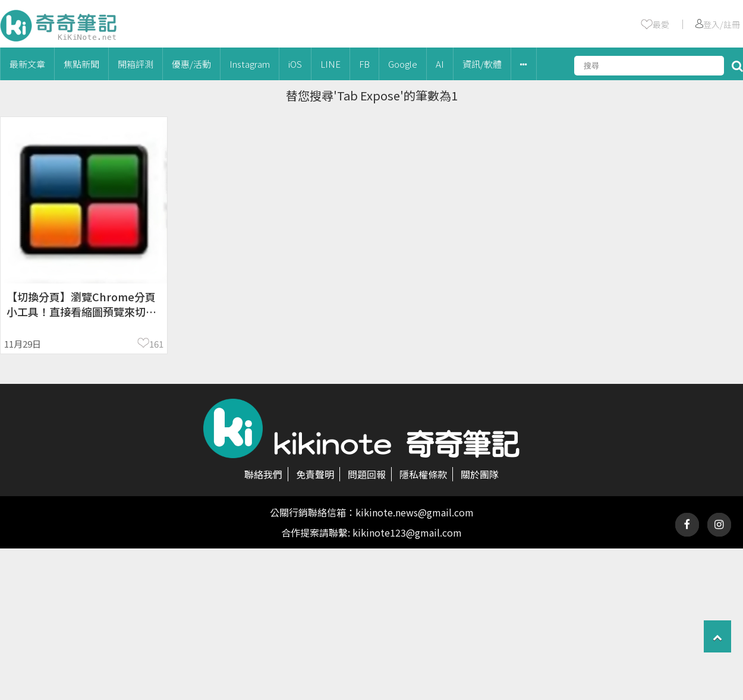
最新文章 (27, 64)
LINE (330, 64)
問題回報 (367, 474)
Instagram (250, 64)
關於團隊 (480, 474)
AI (440, 64)
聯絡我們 (263, 474)
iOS (295, 64)
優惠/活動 (191, 64)
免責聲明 (315, 474)
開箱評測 (136, 64)
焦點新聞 (81, 64)
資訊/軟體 (482, 64)
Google (403, 64)
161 (156, 344)
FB (364, 64)
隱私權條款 (423, 474)
